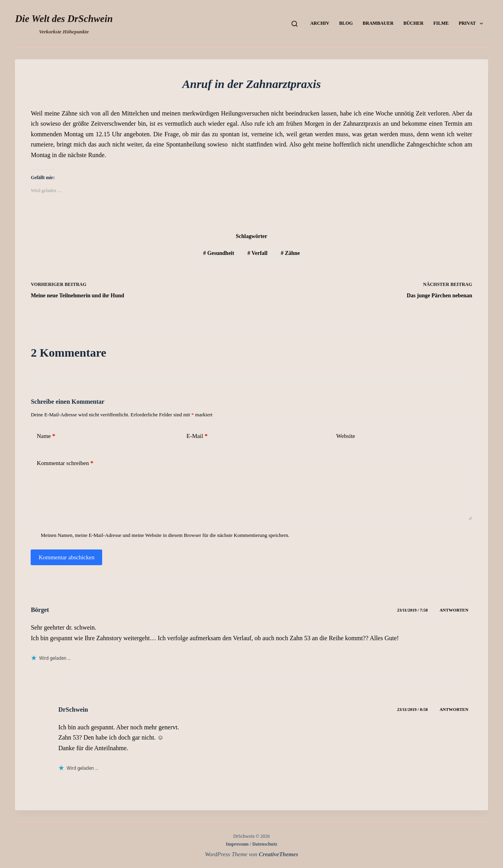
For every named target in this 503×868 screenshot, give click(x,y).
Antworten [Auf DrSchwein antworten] (454, 709)
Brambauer (378, 23)
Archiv (320, 23)
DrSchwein (73, 710)
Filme (441, 23)
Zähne (290, 253)
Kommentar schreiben (65, 463)
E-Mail (197, 436)
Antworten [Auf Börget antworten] (454, 610)
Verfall (258, 253)
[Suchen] (295, 24)
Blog (346, 23)
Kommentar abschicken (66, 557)
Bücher (413, 23)
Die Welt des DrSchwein (64, 19)
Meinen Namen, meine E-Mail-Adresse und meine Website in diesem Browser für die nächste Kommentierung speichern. (165, 535)
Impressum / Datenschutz (251, 844)
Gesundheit (219, 253)
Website (346, 436)
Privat (472, 24)
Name (46, 436)
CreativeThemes (279, 854)
